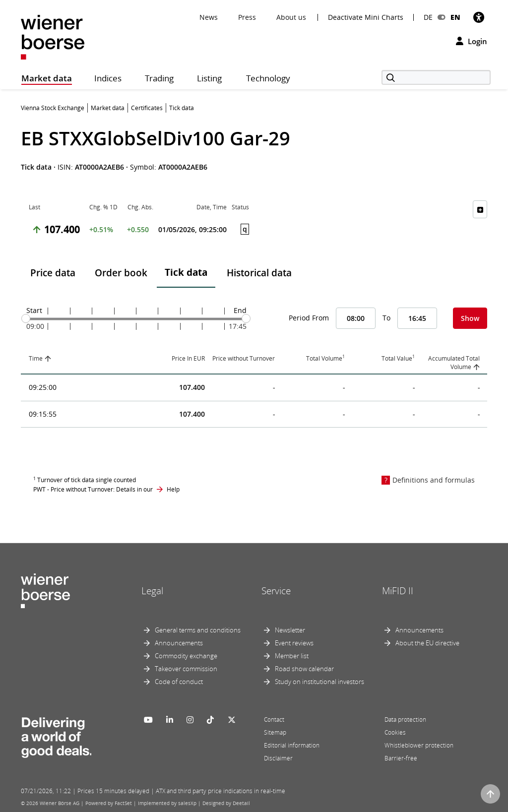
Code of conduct (179, 682)
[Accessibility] (479, 17)
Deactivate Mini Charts (366, 17)
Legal (152, 591)
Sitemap (275, 732)
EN (455, 17)
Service (276, 591)
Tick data (186, 272)
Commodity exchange (186, 656)
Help (173, 489)
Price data (53, 273)
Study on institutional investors (319, 682)
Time (36, 358)
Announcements (179, 643)
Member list (292, 656)
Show (470, 318)
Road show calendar (304, 669)
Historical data (259, 273)
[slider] (26, 318)
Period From (309, 318)
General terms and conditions (198, 630)
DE (428, 17)
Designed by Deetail (226, 803)
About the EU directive (427, 643)
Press (247, 17)
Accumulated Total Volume (454, 363)
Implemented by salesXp (167, 803)
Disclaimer (278, 758)
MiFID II (398, 591)
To (386, 318)
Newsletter (290, 630)
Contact (274, 719)
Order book (121, 273)
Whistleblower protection (419, 745)
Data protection (405, 719)
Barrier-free (401, 758)
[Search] (436, 77)
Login (472, 41)
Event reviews (294, 643)
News (209, 17)
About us (291, 17)
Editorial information (292, 745)
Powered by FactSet (109, 803)
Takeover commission (186, 669)
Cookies (395, 732)
